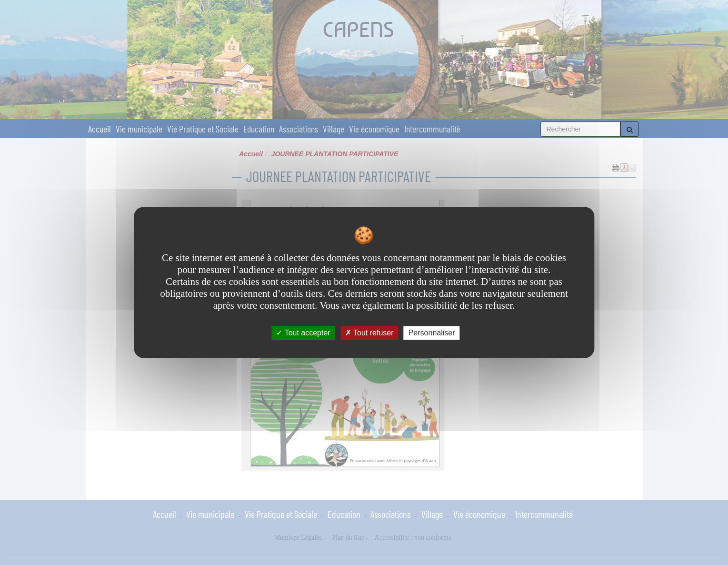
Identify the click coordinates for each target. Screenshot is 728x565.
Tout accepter (303, 333)
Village (334, 129)
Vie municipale (139, 129)
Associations (299, 129)
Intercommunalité (432, 129)
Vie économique (374, 129)
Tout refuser (369, 333)
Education (259, 129)
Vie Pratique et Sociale (203, 129)
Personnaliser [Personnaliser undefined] (432, 333)
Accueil (100, 129)
